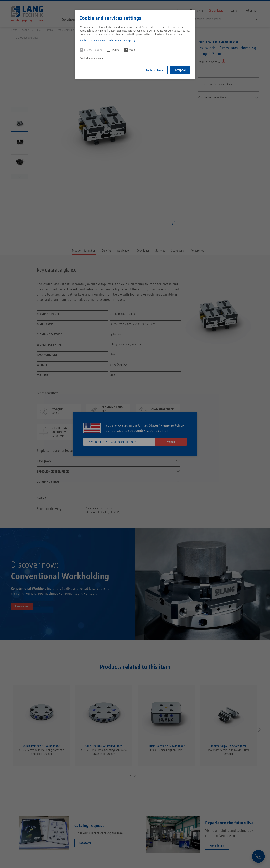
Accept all (180, 70)
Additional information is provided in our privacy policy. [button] (108, 40)
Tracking (113, 50)
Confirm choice (155, 70)
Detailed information (90, 58)
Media (130, 50)
